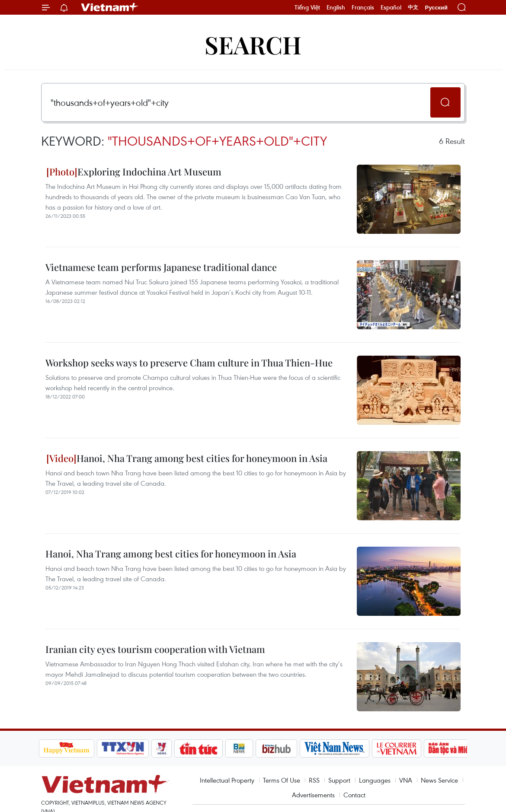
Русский (436, 8)
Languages (375, 780)
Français (363, 7)
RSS (314, 780)
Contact (354, 795)
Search (253, 44)
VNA (406, 780)
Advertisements (313, 795)
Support (339, 780)
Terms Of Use (282, 780)
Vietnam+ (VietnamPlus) (110, 7)
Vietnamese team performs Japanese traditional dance (161, 267)
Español (391, 7)
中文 (413, 7)
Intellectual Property (227, 780)
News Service (439, 780)
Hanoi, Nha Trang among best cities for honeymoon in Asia (187, 458)
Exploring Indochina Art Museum (134, 172)
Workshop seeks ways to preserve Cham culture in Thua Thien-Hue (189, 363)
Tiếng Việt (307, 7)
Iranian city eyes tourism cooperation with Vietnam (155, 649)
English (336, 7)
